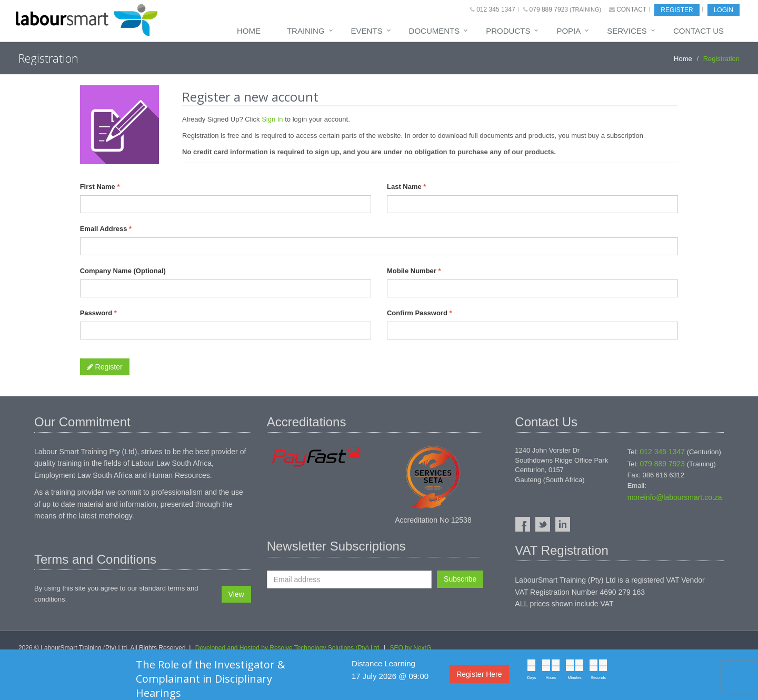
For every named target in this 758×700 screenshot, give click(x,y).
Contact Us (699, 31)
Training (306, 31)
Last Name (406, 187)
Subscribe (460, 579)
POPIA (568, 31)
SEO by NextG (411, 648)
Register (677, 10)
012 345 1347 (496, 9)
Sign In (272, 119)
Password (98, 313)
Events (367, 31)
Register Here (479, 674)
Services (627, 31)
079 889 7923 (549, 9)
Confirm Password (420, 313)
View (236, 594)
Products (508, 31)
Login (724, 10)
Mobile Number (414, 271)
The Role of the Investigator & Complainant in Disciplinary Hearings (211, 679)
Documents (435, 31)
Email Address (106, 229)
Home (249, 31)
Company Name (123, 271)
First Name (100, 187)
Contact (631, 9)
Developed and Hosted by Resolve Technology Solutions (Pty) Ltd (287, 648)
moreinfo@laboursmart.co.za (675, 497)
